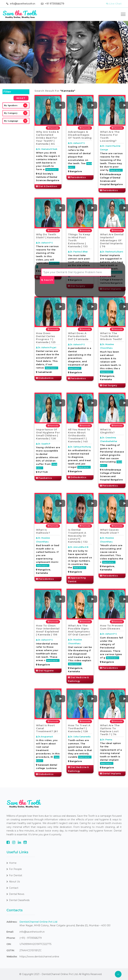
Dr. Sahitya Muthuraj (79, 447)
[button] (10, 48)
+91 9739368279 (55, 4)
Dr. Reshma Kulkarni (112, 252)
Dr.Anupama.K (44, 737)
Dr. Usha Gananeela (79, 737)
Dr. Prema (106, 740)
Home (11, 863)
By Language (11, 121)
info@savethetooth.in (23, 4)
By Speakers (11, 105)
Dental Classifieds (18, 900)
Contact (12, 888)
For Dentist (14, 875)
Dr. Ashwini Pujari (46, 347)
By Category (11, 113)
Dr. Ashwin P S (76, 143)
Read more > (52, 170)
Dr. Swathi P (43, 444)
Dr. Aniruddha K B (78, 547)
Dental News (15, 894)
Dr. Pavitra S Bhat (78, 252)
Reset (21, 98)
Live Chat (114, 4)
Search (47, 280)
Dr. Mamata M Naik (47, 149)
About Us (13, 882)
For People (14, 869)
